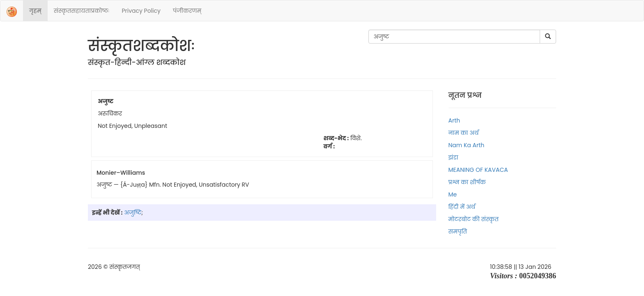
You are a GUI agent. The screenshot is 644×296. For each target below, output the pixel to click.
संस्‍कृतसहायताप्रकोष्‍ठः (82, 11)
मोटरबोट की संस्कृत (474, 219)
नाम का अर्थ (464, 133)
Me (453, 194)
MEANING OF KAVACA (478, 170)
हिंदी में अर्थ (462, 207)
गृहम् (35, 11)
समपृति (458, 231)
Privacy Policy (141, 11)
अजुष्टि (133, 213)
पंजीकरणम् (187, 11)
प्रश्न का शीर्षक (467, 182)
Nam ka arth (467, 145)
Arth (454, 120)
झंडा (453, 157)
